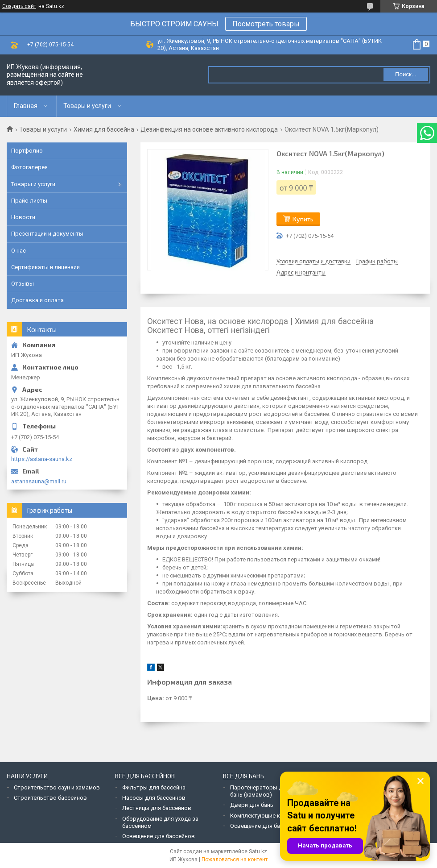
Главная (26, 106)
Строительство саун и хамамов (57, 787)
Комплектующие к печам (264, 816)
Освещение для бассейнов (159, 836)
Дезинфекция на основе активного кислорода (209, 129)
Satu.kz (258, 851)
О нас (19, 251)
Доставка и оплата (37, 300)
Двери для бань (252, 805)
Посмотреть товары (266, 24)
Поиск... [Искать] (406, 74)
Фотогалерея (29, 167)
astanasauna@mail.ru (39, 481)
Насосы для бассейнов (154, 798)
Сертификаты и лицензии (45, 267)
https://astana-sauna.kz (42, 459)
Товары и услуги (87, 106)
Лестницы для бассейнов (157, 808)
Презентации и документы (47, 234)
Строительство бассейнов (50, 798)
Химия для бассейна (104, 129)
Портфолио (27, 151)
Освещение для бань (258, 826)
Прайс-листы (29, 201)
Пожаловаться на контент (235, 860)
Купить (303, 219)
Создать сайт (19, 6)
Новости (23, 217)
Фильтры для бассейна (154, 787)
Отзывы (23, 284)
